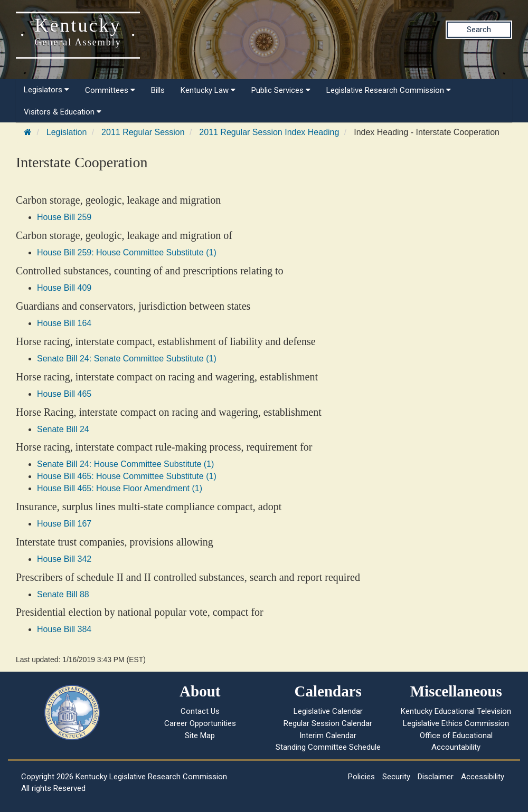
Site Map (200, 735)
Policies (361, 777)
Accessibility (483, 777)
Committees (110, 90)
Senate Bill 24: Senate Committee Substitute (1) (127, 359)
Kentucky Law (208, 90)
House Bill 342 (64, 559)
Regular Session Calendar (328, 723)
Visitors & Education (63, 112)
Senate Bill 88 (63, 594)
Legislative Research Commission (389, 90)
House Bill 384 (64, 629)
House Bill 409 (64, 288)
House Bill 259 (64, 217)
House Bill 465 (64, 394)
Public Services (281, 90)
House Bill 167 (64, 524)
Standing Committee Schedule (328, 747)
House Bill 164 (64, 323)
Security (396, 777)
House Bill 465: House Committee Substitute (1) (127, 476)
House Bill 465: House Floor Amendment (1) (120, 488)
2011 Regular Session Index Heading (269, 132)
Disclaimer (436, 777)
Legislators (46, 90)
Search (479, 30)
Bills (158, 90)
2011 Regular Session (143, 132)
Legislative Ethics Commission (456, 723)
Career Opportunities (200, 723)
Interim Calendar (328, 735)
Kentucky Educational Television (456, 711)
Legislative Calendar (328, 711)
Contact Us (200, 711)
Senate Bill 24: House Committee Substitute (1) (125, 464)
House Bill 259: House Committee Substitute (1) (127, 252)
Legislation (67, 132)
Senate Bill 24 (63, 429)
